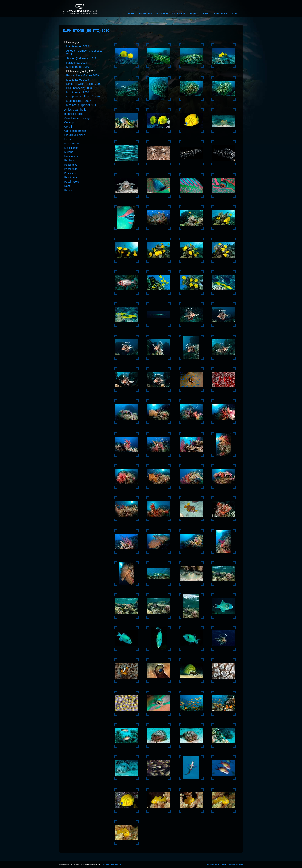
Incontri (69, 139)
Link (206, 14)
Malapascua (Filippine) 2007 (83, 97)
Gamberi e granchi (75, 131)
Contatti (238, 14)
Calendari (179, 14)
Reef (67, 186)
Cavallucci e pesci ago (78, 118)
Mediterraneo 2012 (78, 46)
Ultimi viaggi (72, 42)
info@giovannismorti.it (113, 864)
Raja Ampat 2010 (77, 63)
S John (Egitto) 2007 (79, 101)
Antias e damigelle (75, 110)
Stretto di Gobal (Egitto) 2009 (84, 84)
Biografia (146, 14)
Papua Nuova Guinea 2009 (83, 75)
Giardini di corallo (75, 135)
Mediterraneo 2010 (78, 67)
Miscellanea (71, 148)
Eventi (194, 14)
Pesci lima (70, 173)
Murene (69, 152)
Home (131, 14)
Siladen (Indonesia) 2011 (81, 58)
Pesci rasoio (72, 182)
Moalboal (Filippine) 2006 (81, 105)
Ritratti (68, 190)
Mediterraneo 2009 (78, 80)
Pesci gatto (71, 169)
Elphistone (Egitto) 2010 (81, 71)
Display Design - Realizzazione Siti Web (225, 864)
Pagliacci (70, 160)
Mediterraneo (72, 144)
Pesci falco (71, 165)
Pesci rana (71, 177)
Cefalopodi (71, 122)
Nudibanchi (71, 156)
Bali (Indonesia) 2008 (79, 88)
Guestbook (220, 14)
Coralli (68, 127)
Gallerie (162, 14)
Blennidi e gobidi (74, 114)
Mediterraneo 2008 (78, 92)
